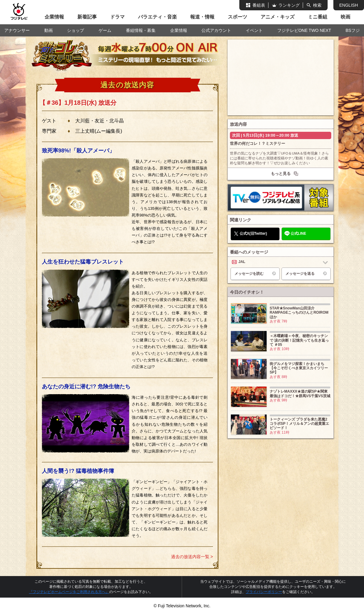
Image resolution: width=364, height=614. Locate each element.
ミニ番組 (318, 17)
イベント (254, 30)
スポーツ (238, 17)
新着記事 (87, 17)
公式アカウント (216, 30)
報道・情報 (202, 17)
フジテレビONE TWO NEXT (304, 30)
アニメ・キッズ (278, 17)
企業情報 (54, 17)
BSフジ (353, 30)
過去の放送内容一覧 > (192, 557)
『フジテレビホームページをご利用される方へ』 (69, 592)
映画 (345, 17)
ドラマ (117, 17)
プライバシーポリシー (264, 592)
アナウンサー (17, 30)
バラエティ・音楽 (157, 17)
